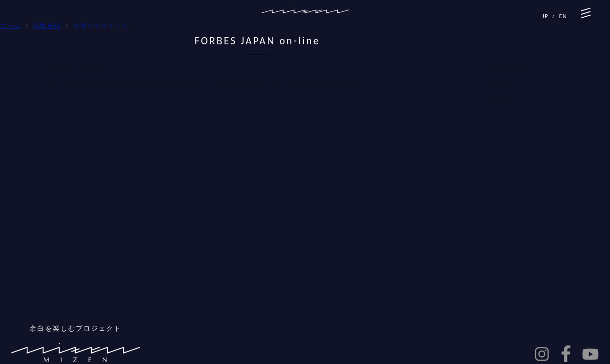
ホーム (10, 25)
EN (563, 16)
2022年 (499, 99)
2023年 (499, 84)
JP (545, 16)
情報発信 (47, 25)
